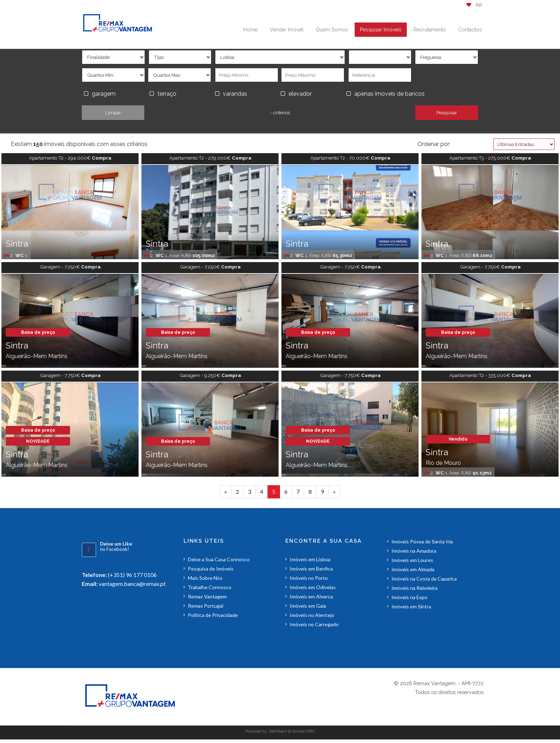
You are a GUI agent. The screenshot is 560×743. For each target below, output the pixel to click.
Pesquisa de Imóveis (211, 572)
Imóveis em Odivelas (313, 591)
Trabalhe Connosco (210, 591)
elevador (300, 94)
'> (113, 57)
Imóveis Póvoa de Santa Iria (422, 545)
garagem (104, 94)
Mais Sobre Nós (205, 581)
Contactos (470, 30)
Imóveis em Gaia (308, 609)
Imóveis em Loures (412, 564)
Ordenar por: (434, 144)
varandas (235, 94)
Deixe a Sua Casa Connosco (219, 563)
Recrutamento (430, 30)
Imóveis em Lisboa (310, 563)
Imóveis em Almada (413, 573)
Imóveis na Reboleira (414, 591)
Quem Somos (332, 30)
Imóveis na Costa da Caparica (424, 582)
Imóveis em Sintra (411, 610)
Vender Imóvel (287, 30)
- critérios (280, 112)
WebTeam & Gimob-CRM (292, 735)
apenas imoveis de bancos (391, 94)
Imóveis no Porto (309, 581)
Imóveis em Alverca (311, 600)
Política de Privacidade (213, 619)
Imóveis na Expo (409, 601)
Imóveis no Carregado (314, 628)
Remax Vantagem (207, 600)
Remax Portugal (206, 609)
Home (250, 30)
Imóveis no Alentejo (312, 619)
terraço (167, 94)
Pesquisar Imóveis (381, 30)
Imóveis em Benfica (311, 572)
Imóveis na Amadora (414, 554)
